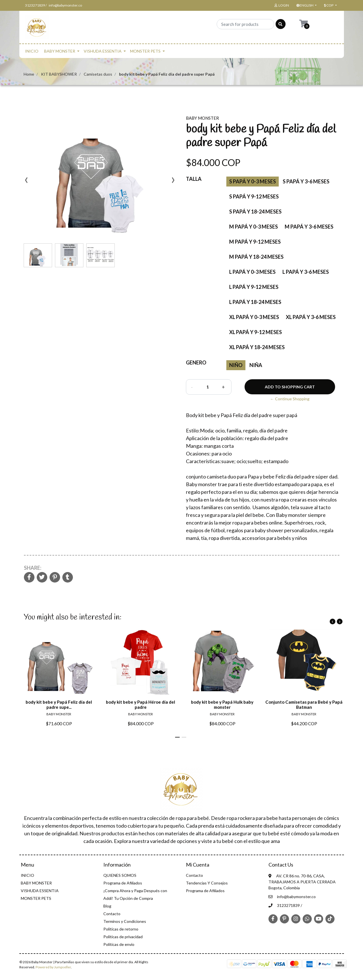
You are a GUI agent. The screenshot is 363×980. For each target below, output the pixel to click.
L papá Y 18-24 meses (255, 302)
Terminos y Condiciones (125, 921)
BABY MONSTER (60, 51)
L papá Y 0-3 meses (252, 272)
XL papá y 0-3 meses (254, 317)
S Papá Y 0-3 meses (253, 181)
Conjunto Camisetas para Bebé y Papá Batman (304, 705)
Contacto (112, 914)
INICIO (32, 51)
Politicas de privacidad (123, 937)
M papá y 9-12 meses (255, 242)
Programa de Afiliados (123, 883)
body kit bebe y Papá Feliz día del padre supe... (59, 705)
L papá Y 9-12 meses (254, 287)
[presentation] (26, 182)
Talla (194, 179)
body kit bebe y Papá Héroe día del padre (141, 705)
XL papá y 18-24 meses (257, 347)
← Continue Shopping (290, 399)
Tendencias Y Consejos (207, 883)
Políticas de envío (119, 944)
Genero (196, 362)
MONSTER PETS (145, 51)
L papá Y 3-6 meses (306, 272)
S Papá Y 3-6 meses (306, 181)
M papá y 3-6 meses (309, 227)
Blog (107, 906)
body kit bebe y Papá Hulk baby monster (222, 705)
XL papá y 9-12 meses (256, 332)
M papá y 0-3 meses (254, 227)
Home (29, 74)
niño (236, 365)
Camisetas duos (98, 74)
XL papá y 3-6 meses (311, 317)
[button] (306, 5)
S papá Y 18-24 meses (255, 212)
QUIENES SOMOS (120, 875)
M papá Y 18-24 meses (256, 257)
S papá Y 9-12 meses (254, 196)
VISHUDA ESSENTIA (103, 51)
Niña (256, 365)
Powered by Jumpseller (53, 967)
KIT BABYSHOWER (59, 74)
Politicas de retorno (121, 929)
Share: (33, 568)
